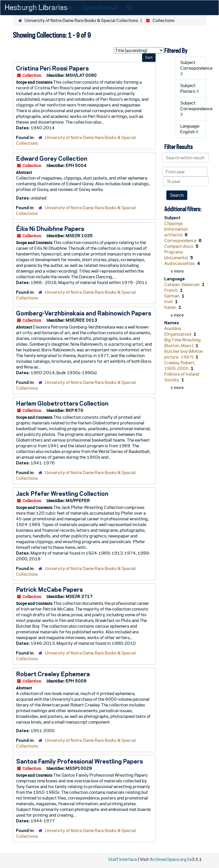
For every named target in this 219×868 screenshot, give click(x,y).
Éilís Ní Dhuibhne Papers (50, 229)
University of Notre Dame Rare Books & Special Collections (81, 20)
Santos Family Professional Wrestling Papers (79, 761)
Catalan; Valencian (182, 284)
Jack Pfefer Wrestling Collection (62, 494)
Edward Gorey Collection (52, 158)
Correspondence (181, 240)
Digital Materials (100, 8)
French (171, 290)
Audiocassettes (180, 263)
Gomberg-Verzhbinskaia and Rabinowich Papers (84, 313)
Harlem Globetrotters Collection (62, 403)
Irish (169, 302)
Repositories (27, 8)
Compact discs (179, 246)
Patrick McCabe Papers (49, 589)
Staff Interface (122, 859)
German (172, 296)
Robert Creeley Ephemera (53, 674)
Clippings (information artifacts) (176, 229)
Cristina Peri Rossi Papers (52, 68)
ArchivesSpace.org (168, 859)
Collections (61, 8)
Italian (171, 307)
